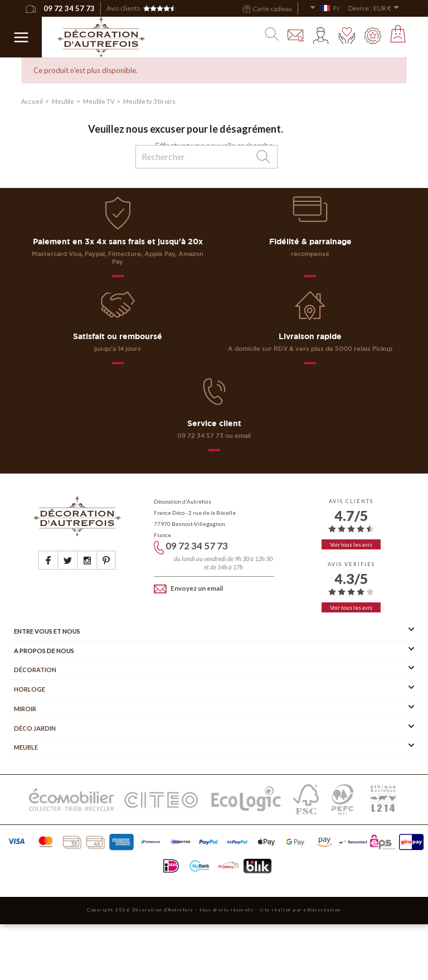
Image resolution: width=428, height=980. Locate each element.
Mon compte (322, 36)
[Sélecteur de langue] (325, 8)
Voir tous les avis (351, 544)
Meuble (26, 747)
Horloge (30, 689)
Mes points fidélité (373, 36)
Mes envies (347, 36)
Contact (296, 36)
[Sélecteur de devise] (388, 8)
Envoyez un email (188, 588)
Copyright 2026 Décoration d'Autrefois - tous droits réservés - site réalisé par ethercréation (214, 910)
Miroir (25, 709)
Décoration (35, 670)
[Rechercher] (206, 157)
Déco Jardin (35, 728)
